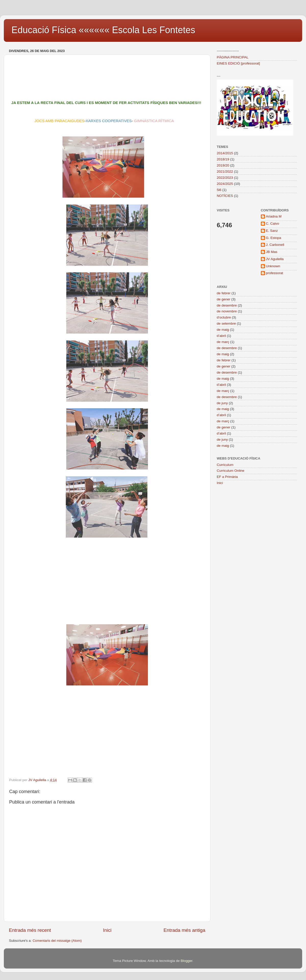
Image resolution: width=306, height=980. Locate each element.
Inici (107, 930)
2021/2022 (225, 171)
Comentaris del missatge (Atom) (57, 941)
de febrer (224, 293)
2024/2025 (225, 184)
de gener (224, 299)
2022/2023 (225, 178)
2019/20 (223, 165)
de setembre (226, 323)
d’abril (221, 336)
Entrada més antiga (184, 930)
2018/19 (223, 159)
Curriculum (225, 465)
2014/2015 (225, 153)
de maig (223, 330)
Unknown (273, 266)
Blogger (186, 961)
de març (223, 342)
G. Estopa (274, 238)
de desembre (227, 305)
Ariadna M (274, 216)
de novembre (227, 311)
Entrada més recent (30, 930)
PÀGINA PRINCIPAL (233, 57)
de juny (222, 403)
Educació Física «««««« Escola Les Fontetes (103, 30)
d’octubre (224, 317)
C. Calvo (273, 224)
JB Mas (272, 252)
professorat (275, 273)
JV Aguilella (275, 259)
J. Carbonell (275, 245)
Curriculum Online (231, 471)
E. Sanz (272, 231)
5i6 (219, 190)
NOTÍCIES (225, 196)
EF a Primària (227, 477)
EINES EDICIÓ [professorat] (238, 63)
